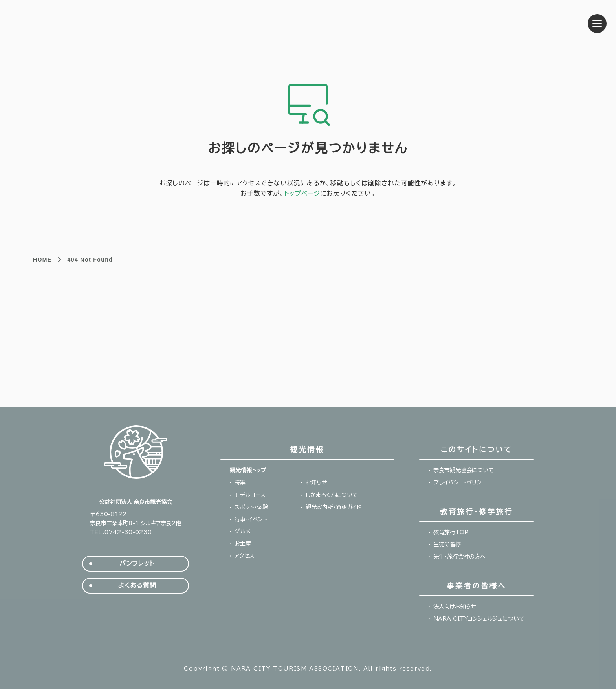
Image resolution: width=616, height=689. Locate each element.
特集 (240, 482)
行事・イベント (251, 519)
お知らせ (316, 482)
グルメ (243, 531)
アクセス (244, 556)
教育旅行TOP (451, 532)
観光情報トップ (248, 470)
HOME (42, 260)
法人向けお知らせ (455, 607)
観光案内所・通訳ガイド (334, 507)
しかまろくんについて (332, 495)
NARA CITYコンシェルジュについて (479, 619)
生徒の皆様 (447, 544)
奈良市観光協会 (76, 24)
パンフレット (137, 563)
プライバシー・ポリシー (460, 482)
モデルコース (250, 495)
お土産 (243, 544)
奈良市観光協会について (464, 470)
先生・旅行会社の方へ (459, 557)
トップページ (302, 193)
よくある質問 (137, 585)
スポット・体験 (251, 507)
